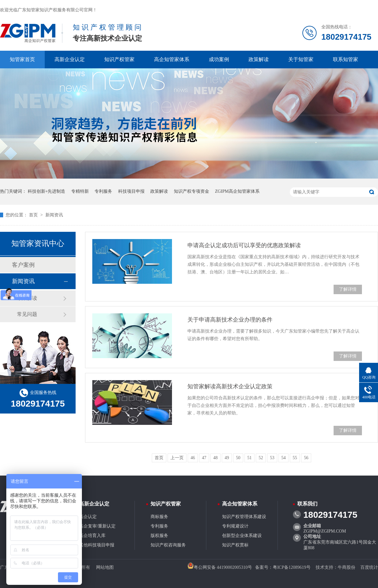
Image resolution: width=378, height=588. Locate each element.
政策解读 (259, 59)
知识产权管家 (119, 59)
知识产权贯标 (235, 545)
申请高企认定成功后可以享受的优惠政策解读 (244, 245)
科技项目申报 (131, 191)
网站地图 (105, 567)
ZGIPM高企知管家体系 (237, 191)
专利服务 (103, 191)
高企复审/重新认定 (97, 526)
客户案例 (23, 265)
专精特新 (80, 191)
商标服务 (159, 517)
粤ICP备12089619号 (292, 567)
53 (272, 458)
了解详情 (348, 289)
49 (227, 458)
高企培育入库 (92, 536)
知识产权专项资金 (192, 191)
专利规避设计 (235, 526)
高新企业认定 (70, 59)
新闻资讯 (54, 215)
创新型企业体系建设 (242, 536)
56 (306, 458)
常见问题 (27, 314)
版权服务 (159, 536)
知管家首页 (22, 59)
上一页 (177, 458)
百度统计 (369, 567)
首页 (34, 215)
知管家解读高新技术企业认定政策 (230, 386)
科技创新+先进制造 (47, 191)
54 (283, 458)
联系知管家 (346, 59)
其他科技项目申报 (97, 545)
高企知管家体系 (172, 59)
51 (249, 458)
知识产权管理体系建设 (244, 517)
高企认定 (88, 517)
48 (215, 458)
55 (295, 458)
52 (261, 458)
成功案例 (219, 59)
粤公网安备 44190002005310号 (220, 567)
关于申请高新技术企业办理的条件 (230, 320)
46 (193, 458)
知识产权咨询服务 (168, 545)
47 (204, 458)
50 (238, 458)
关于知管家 (301, 59)
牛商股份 (346, 567)
